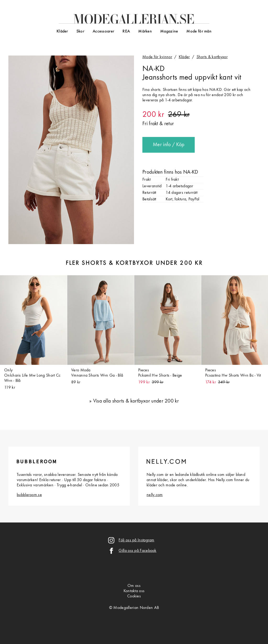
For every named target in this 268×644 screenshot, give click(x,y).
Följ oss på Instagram (136, 540)
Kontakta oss (134, 591)
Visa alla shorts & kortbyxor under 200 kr (136, 401)
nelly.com (155, 495)
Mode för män (199, 31)
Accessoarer (103, 31)
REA (126, 31)
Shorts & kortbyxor (212, 57)
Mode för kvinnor (157, 57)
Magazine (169, 31)
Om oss (134, 586)
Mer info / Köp (169, 145)
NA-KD (154, 69)
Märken (145, 31)
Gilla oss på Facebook (137, 551)
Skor (80, 31)
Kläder (62, 31)
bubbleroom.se (29, 495)
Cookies (134, 596)
